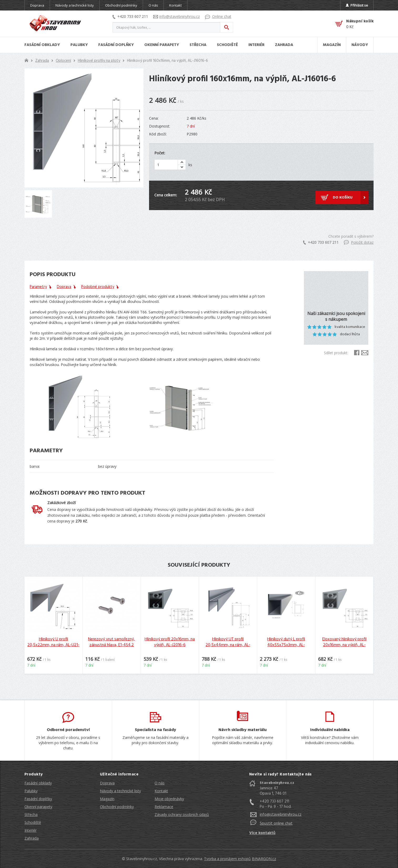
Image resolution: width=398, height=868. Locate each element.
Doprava (37, 5)
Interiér (30, 830)
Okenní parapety (38, 807)
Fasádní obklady (38, 783)
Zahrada (42, 61)
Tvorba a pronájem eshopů (227, 859)
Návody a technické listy (75, 5)
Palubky (31, 791)
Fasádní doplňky (38, 799)
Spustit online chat (276, 824)
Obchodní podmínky (121, 5)
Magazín (107, 799)
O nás (153, 5)
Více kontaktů (262, 833)
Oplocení (63, 61)
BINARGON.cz (264, 859)
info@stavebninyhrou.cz (177, 16)
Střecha (31, 814)
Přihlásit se (357, 5)
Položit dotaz (359, 242)
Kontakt (175, 5)
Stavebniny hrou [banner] (55, 24)
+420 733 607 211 (130, 16)
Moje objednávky (169, 799)
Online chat (218, 16)
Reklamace (164, 807)
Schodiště (33, 822)
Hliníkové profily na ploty (99, 61)
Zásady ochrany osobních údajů (182, 814)
